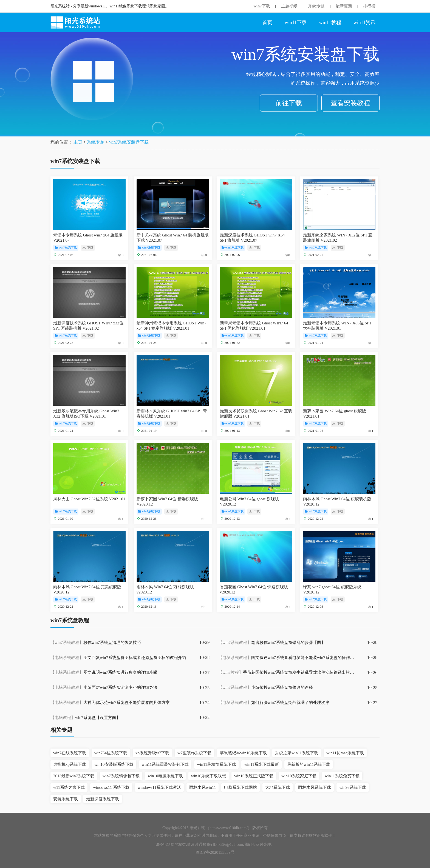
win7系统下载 (66, 247)
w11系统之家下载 (69, 787)
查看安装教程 (350, 103)
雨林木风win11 (203, 787)
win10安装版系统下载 (114, 764)
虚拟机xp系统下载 (70, 764)
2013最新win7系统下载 (74, 776)
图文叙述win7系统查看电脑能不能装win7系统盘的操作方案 (287, 658)
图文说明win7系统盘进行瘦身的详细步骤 (104, 672)
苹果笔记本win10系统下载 (243, 753)
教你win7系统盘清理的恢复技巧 (96, 643)
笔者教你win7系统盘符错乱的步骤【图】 (272, 643)
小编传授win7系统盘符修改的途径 (266, 687)
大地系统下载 (278, 787)
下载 (88, 247)
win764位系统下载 (111, 753)
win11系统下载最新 (261, 764)
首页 (267, 22)
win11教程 (330, 22)
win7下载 (262, 6)
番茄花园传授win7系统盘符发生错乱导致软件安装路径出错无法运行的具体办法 (287, 672)
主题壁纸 (289, 6)
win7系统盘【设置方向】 (85, 718)
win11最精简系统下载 (216, 764)
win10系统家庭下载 (299, 776)
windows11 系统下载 (111, 787)
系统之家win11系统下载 (297, 753)
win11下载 (296, 22)
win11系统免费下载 (342, 776)
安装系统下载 (66, 799)
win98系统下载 (353, 787)
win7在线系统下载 (70, 753)
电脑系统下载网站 (241, 787)
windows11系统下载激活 (159, 787)
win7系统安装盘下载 (129, 142)
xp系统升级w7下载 (152, 753)
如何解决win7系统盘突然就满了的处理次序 (274, 703)
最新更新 (344, 6)
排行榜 (369, 6)
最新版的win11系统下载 (309, 764)
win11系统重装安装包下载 (165, 764)
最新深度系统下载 (103, 799)
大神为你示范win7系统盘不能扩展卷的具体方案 (110, 703)
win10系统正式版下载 (254, 776)
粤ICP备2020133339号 (215, 852)
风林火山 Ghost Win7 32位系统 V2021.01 (89, 499)
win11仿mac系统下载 (345, 753)
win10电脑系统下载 (165, 776)
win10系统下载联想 (209, 776)
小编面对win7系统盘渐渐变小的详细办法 (104, 687)
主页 (78, 142)
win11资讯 (364, 22)
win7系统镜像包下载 (121, 776)
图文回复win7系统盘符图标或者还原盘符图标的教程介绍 (118, 658)
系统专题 (316, 6)
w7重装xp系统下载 (194, 753)
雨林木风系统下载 (315, 787)
